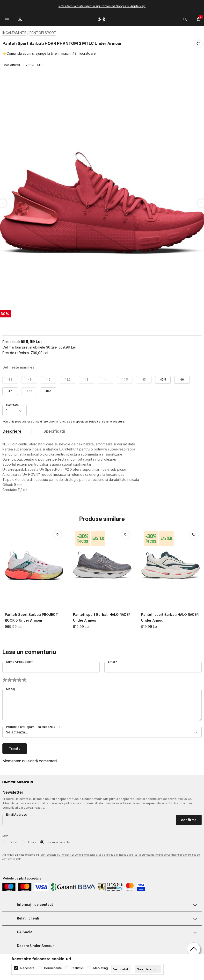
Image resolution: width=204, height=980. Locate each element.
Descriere (12, 430)
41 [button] (29, 378)
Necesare (27, 968)
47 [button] (10, 389)
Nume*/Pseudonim (20, 660)
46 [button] (182, 378)
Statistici (78, 968)
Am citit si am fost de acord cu (101, 856)
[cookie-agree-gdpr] (148, 969)
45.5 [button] (163, 378)
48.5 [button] (48, 389)
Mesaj (10, 687)
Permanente (53, 968)
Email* (113, 660)
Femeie (32, 840)
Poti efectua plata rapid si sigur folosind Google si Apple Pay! (102, 6)
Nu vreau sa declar (59, 840)
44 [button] (106, 378)
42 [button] (48, 378)
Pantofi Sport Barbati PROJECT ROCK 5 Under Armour (31, 616)
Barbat (13, 840)
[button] (198, 54)
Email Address (16, 813)
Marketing (101, 968)
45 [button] (144, 378)
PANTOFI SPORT (43, 33)
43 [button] (10, 378)
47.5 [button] (29, 389)
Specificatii (54, 430)
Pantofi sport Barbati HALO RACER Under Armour (102, 616)
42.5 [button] (68, 378)
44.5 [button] (125, 378)
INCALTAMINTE (14, 33)
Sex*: (6, 834)
